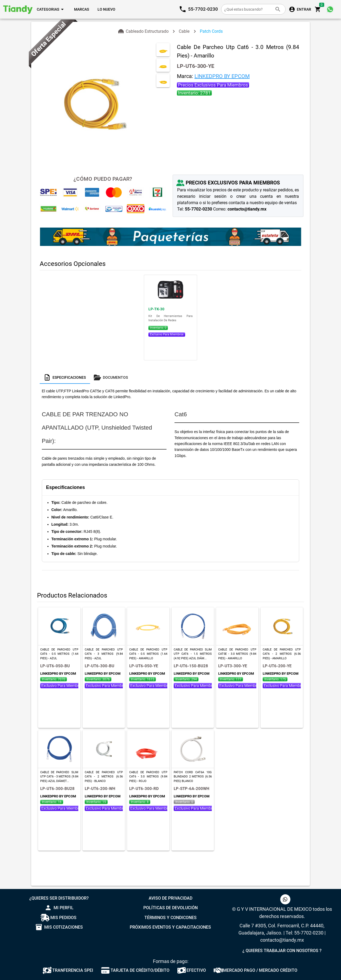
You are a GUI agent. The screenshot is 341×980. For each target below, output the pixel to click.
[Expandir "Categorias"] (51, 9)
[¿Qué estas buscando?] (248, 9)
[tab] (65, 377)
